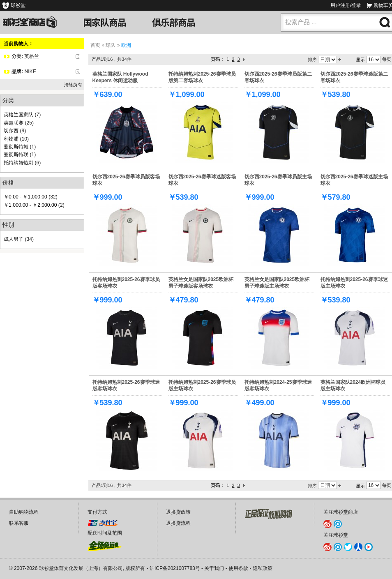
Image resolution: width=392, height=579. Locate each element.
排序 (312, 60)
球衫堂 (18, 5)
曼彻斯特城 (16, 147)
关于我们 (214, 568)
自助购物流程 (24, 512)
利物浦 (11, 139)
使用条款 (238, 568)
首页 (95, 45)
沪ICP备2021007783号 (175, 568)
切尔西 (11, 131)
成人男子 (14, 239)
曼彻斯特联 (16, 155)
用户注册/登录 (346, 5)
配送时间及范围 (105, 533)
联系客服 (19, 523)
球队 (111, 45)
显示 (360, 60)
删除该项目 (78, 57)
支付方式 (97, 512)
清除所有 (73, 85)
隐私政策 (263, 568)
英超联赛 (14, 123)
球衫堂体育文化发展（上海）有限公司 (81, 568)
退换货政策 (178, 512)
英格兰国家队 (18, 115)
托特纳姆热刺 (18, 163)
